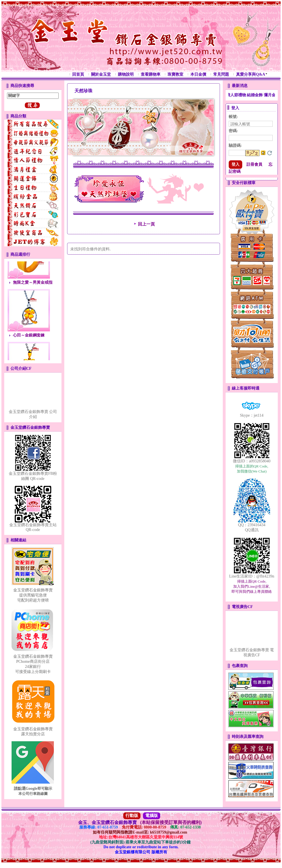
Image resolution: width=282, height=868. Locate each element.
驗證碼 (235, 146)
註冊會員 (254, 164)
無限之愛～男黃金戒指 (33, 285)
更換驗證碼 (270, 153)
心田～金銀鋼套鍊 (29, 338)
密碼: (233, 131)
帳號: (233, 117)
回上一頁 (144, 224)
